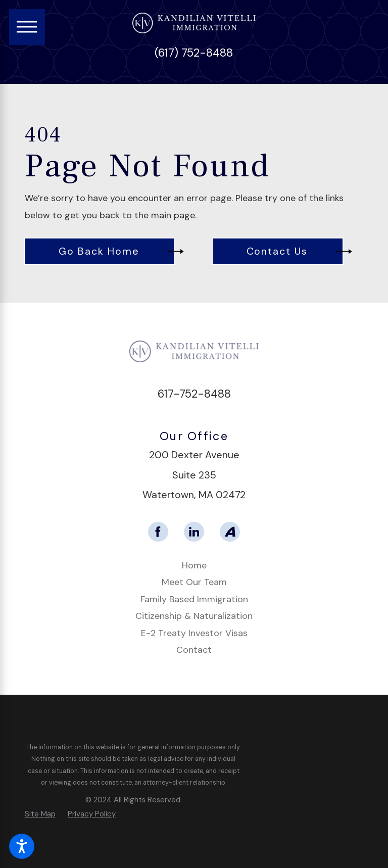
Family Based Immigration (194, 599)
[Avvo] (230, 532)
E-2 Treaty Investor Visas (194, 633)
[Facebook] (158, 532)
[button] (22, 846)
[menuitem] (194, 566)
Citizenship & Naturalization (194, 616)
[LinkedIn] (194, 532)
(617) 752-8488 (194, 53)
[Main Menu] (27, 27)
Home (194, 565)
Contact (194, 650)
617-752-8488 (194, 394)
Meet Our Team (194, 582)
